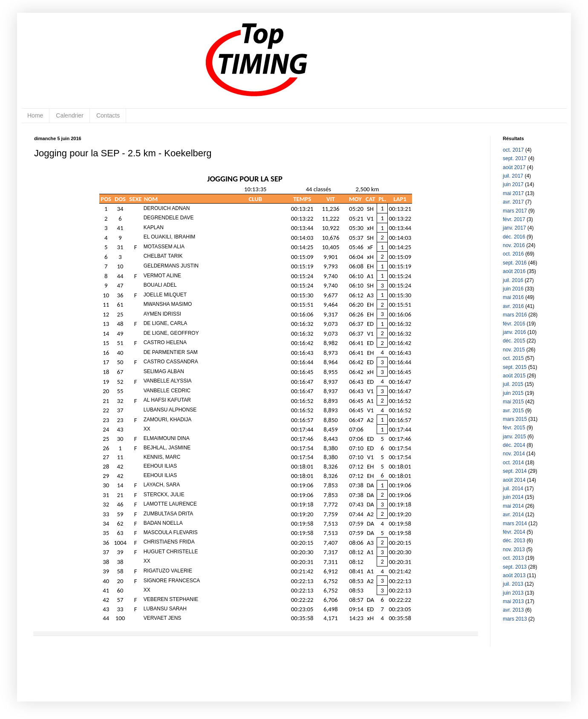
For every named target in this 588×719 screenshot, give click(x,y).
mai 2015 (513, 402)
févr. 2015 (514, 428)
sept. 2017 (515, 158)
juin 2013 (513, 593)
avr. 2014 (513, 515)
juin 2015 (513, 393)
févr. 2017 (514, 219)
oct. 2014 (513, 463)
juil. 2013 (513, 584)
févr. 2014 (514, 532)
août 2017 (514, 167)
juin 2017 (513, 184)
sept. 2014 (515, 471)
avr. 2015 (513, 411)
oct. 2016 (513, 254)
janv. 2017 (514, 228)
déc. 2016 (514, 237)
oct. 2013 (513, 558)
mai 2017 (513, 193)
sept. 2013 (515, 567)
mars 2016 (515, 315)
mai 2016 (513, 297)
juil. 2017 (513, 176)
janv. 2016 (514, 332)
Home (35, 115)
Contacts (108, 115)
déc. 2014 (514, 445)
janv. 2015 (514, 437)
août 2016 (514, 271)
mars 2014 (515, 523)
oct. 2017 (513, 150)
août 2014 (514, 480)
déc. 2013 (514, 541)
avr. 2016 (513, 306)
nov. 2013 (514, 549)
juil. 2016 (513, 280)
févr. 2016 (514, 324)
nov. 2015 (514, 350)
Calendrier (70, 115)
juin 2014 (513, 497)
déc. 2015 (514, 341)
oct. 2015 (513, 358)
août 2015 (514, 376)
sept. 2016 (515, 263)
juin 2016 (513, 289)
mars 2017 (515, 211)
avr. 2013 (513, 610)
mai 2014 (513, 506)
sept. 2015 (515, 367)
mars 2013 (515, 619)
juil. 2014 (513, 489)
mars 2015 (515, 419)
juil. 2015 (513, 384)
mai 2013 (513, 601)
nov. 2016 (514, 245)
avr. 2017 (513, 202)
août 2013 (514, 575)
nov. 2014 (514, 454)
